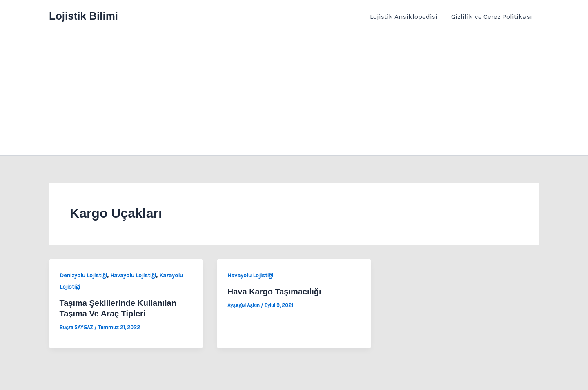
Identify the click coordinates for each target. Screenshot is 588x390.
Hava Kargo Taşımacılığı (274, 292)
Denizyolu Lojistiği (83, 275)
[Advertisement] (294, 94)
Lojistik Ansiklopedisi (404, 16)
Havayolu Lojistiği (133, 275)
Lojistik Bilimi (84, 16)
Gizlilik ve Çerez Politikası (492, 16)
